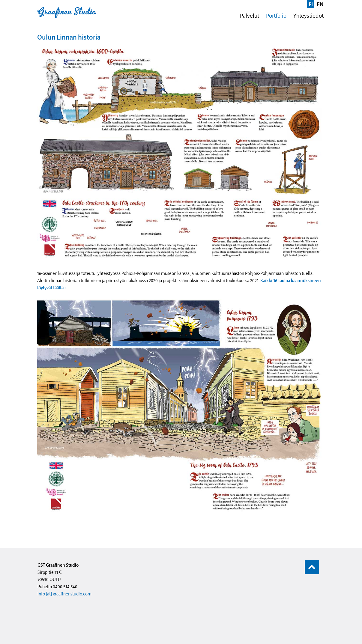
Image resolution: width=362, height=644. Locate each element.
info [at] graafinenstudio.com (64, 594)
